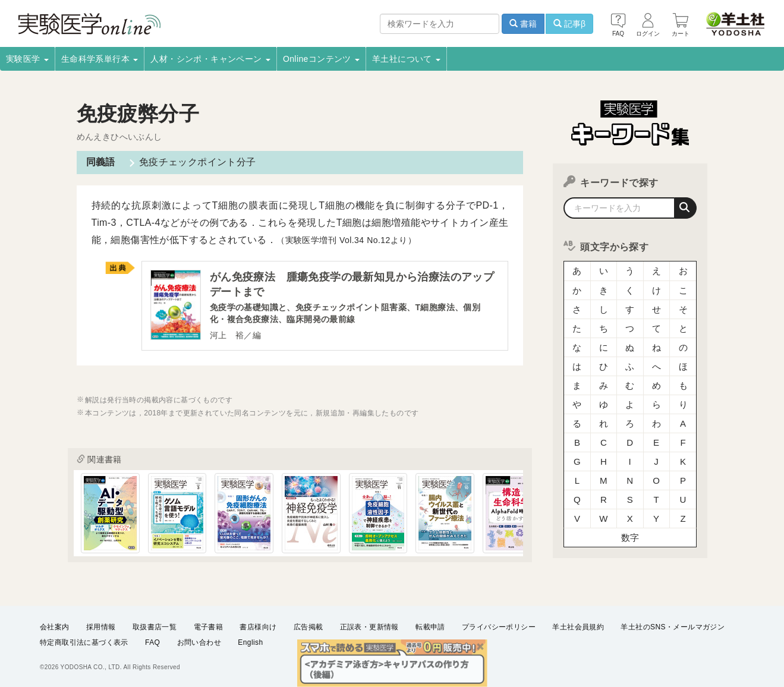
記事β (569, 24)
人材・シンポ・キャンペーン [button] (210, 59)
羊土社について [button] (406, 59)
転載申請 (430, 627)
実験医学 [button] (27, 59)
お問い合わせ (199, 643)
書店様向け (258, 627)
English (250, 643)
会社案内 (55, 627)
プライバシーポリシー (499, 627)
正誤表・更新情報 (369, 627)
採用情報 (101, 627)
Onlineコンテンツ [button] (321, 59)
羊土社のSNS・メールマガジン (673, 627)
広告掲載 (308, 627)
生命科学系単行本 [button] (100, 59)
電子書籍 (209, 627)
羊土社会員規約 (578, 627)
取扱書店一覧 (155, 627)
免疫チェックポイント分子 (198, 162)
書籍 (523, 24)
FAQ (152, 643)
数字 (630, 538)
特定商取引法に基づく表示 (84, 643)
